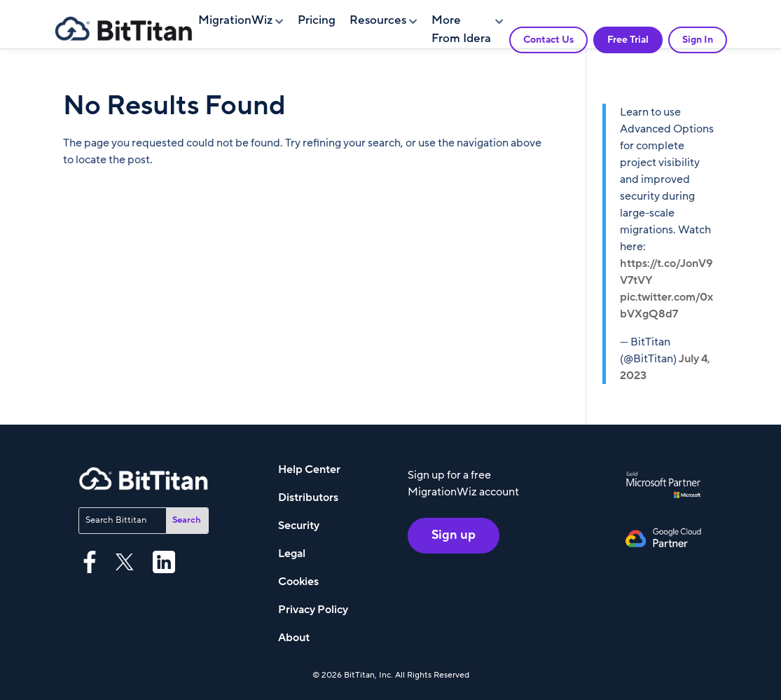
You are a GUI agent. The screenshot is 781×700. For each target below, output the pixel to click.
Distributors (308, 497)
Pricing (317, 20)
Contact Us (548, 40)
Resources (378, 20)
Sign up (454, 536)
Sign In (698, 40)
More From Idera (461, 29)
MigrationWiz (235, 20)
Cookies (298, 582)
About (294, 638)
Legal (292, 554)
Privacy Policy (313, 610)
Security (299, 526)
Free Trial (628, 40)
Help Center (309, 469)
